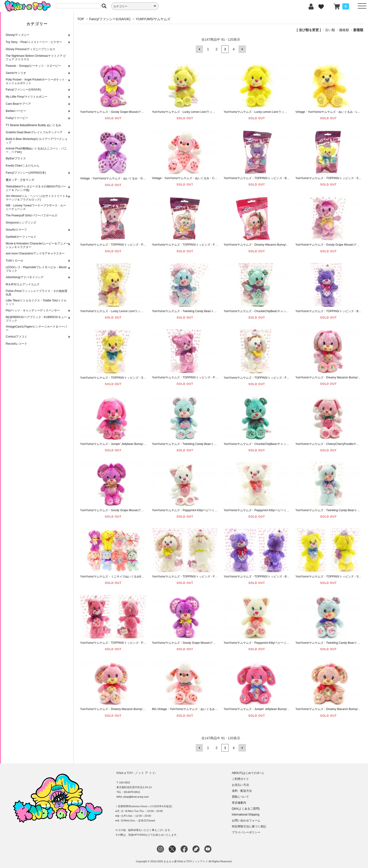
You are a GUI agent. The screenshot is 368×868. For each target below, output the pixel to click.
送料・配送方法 (242, 791)
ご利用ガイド (240, 779)
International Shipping (246, 815)
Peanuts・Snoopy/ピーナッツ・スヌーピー (33, 66)
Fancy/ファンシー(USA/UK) (23, 90)
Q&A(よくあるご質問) (246, 809)
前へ (199, 49)
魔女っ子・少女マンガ (20, 180)
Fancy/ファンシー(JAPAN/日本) (26, 173)
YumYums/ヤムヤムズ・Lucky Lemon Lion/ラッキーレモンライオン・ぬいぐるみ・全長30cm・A (285, 112)
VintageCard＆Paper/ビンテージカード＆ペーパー (36, 328)
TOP (81, 19)
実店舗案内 (239, 803)
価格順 (344, 30)
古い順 (330, 30)
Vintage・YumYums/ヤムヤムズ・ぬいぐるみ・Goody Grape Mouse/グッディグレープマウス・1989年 (146, 178)
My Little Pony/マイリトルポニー (26, 97)
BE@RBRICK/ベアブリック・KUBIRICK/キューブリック (36, 319)
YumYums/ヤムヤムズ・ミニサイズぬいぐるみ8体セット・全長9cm (123, 577)
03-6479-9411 (132, 792)
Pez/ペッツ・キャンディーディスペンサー (33, 310)
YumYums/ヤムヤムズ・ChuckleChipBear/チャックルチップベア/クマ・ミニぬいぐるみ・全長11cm (287, 311)
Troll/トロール (14, 261)
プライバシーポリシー (246, 832)
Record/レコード (16, 344)
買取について (240, 797)
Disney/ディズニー (18, 35)
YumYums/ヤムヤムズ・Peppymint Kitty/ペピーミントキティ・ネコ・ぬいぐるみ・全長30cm (283, 643)
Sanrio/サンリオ (16, 73)
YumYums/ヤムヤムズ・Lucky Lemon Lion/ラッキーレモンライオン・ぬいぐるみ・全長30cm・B (213, 112)
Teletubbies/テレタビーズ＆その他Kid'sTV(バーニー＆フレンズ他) (36, 188)
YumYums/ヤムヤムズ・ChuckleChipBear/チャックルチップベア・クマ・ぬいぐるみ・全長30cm (285, 444)
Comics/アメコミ (17, 337)
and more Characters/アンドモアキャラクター (35, 253)
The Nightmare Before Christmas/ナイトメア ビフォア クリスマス (36, 58)
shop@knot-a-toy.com (136, 797)
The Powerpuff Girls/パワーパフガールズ (31, 215)
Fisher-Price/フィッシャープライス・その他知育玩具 (37, 293)
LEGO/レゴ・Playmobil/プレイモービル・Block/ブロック (36, 269)
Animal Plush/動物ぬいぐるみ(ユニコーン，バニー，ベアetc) (36, 150)
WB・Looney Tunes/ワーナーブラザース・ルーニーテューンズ (36, 207)
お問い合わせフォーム (246, 820)
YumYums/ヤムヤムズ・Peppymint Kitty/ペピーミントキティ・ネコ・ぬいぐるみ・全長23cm (283, 510)
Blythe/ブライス (16, 158)
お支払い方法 (240, 785)
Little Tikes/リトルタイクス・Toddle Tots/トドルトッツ (36, 302)
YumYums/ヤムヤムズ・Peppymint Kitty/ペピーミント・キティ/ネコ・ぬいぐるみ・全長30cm (211, 510)
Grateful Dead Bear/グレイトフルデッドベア (34, 132)
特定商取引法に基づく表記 (249, 826)
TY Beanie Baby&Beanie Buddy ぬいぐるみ (33, 125)
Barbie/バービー (16, 111)
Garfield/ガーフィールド (21, 237)
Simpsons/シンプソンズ (21, 223)
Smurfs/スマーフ (16, 230)
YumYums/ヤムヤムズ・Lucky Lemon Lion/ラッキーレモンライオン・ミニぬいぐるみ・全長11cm (142, 311)
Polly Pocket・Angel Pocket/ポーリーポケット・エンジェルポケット (37, 81)
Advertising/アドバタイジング (25, 277)
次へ (242, 49)
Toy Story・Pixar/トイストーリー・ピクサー (34, 42)
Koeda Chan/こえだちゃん (23, 166)
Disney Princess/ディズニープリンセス (31, 49)
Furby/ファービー (17, 118)
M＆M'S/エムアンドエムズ (23, 284)
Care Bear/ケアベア (18, 104)
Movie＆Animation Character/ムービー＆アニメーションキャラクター (37, 245)
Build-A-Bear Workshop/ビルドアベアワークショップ (37, 141)
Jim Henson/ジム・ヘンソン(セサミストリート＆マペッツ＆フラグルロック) (37, 198)
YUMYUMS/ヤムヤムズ (153, 19)
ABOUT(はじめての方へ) (248, 773)
